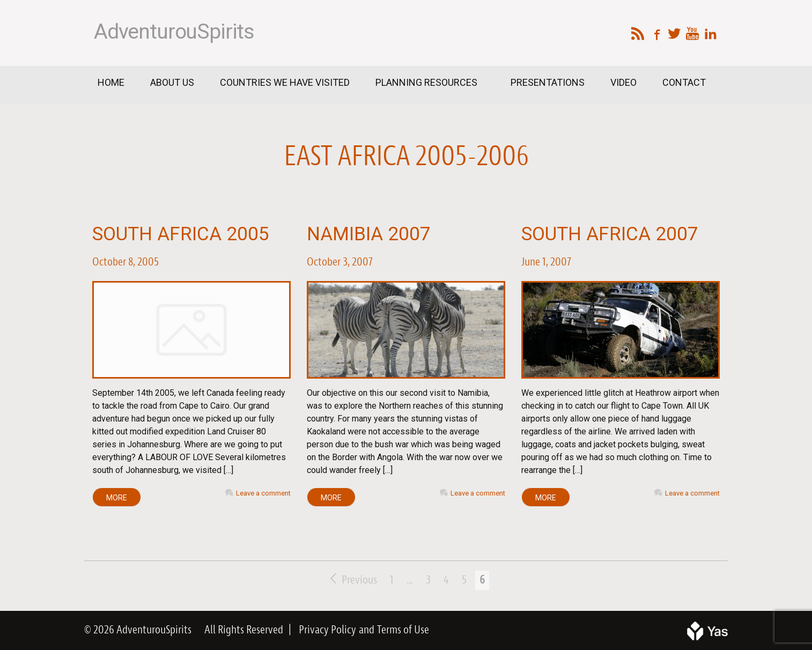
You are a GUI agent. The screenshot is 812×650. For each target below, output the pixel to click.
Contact (684, 82)
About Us (172, 82)
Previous (353, 580)
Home (111, 82)
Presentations (548, 82)
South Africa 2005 (181, 234)
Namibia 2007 (369, 234)
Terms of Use (403, 630)
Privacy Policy (327, 630)
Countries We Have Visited (285, 82)
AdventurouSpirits (174, 32)
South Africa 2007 (610, 234)
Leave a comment (263, 493)
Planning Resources (427, 82)
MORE (117, 498)
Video (623, 82)
